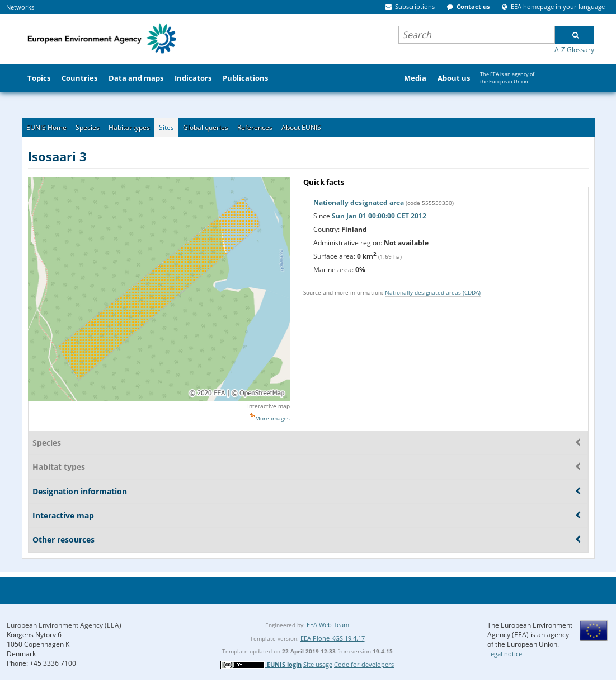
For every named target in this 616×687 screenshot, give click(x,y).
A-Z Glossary (574, 50)
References (255, 127)
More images (272, 418)
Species (88, 127)
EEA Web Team (328, 625)
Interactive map (269, 406)
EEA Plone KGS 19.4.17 (333, 638)
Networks (20, 7)
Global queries (206, 127)
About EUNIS (301, 127)
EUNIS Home (46, 127)
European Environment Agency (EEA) (64, 625)
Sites (166, 127)
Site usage (318, 664)
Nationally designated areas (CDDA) (433, 292)
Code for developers (364, 664)
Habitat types (129, 127)
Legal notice (505, 654)
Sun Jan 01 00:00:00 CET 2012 (379, 216)
